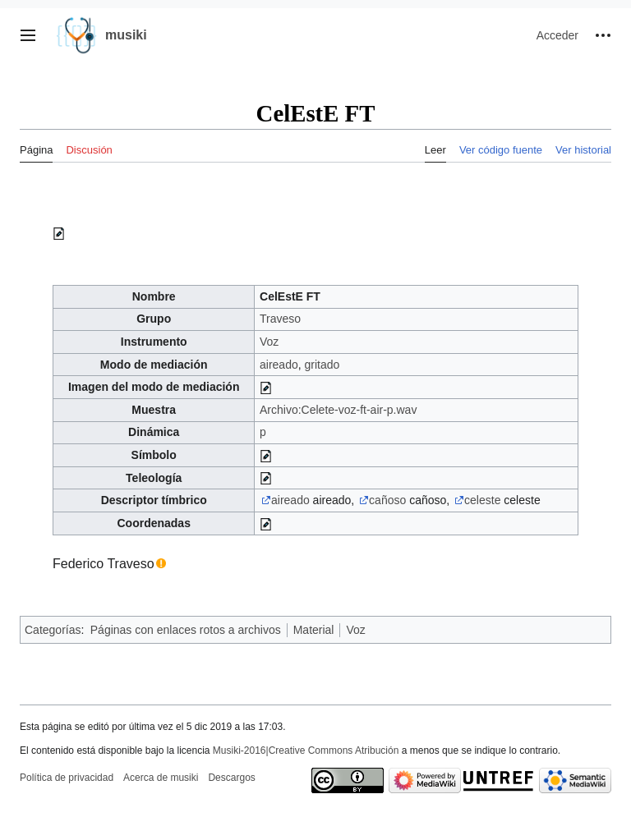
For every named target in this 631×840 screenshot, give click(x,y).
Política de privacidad (67, 778)
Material (314, 630)
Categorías (53, 630)
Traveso (280, 319)
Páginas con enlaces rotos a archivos (186, 630)
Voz (269, 342)
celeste (482, 500)
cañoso (387, 500)
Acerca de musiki (161, 778)
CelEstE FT (290, 296)
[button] (28, 35)
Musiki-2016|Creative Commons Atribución (306, 750)
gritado (322, 365)
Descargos (231, 778)
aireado (279, 365)
